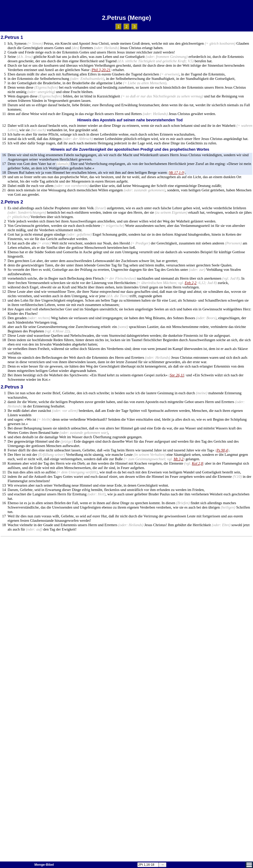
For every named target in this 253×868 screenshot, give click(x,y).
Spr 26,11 (177, 375)
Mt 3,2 (179, 459)
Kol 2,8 (197, 463)
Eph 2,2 (190, 283)
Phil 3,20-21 (101, 70)
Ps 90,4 (222, 450)
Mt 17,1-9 (176, 173)
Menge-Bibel (44, 865)
